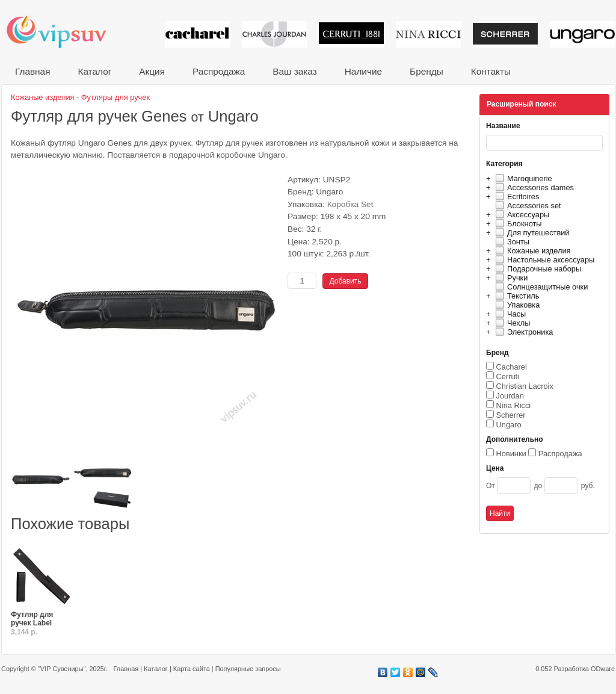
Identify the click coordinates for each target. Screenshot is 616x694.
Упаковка (516, 305)
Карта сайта (192, 669)
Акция (152, 71)
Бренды (427, 71)
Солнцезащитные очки (540, 287)
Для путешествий (531, 233)
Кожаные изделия (531, 251)
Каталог (94, 71)
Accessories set (527, 206)
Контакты (491, 71)
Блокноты (517, 224)
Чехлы (511, 323)
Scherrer (511, 415)
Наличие (363, 71)
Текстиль (516, 296)
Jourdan (510, 396)
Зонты (511, 242)
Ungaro (509, 425)
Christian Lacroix (525, 386)
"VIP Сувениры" (62, 669)
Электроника (522, 332)
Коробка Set (350, 204)
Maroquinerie (522, 178)
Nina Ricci (514, 405)
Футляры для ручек (115, 97)
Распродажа (219, 71)
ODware (603, 669)
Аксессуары (521, 215)
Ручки (510, 278)
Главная (32, 71)
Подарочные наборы (537, 269)
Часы (509, 314)
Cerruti (508, 376)
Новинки (511, 454)
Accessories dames (533, 187)
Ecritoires (516, 197)
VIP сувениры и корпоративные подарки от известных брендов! (64, 32)
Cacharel (512, 367)
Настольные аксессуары (543, 260)
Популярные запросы (248, 669)
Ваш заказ (294, 71)
